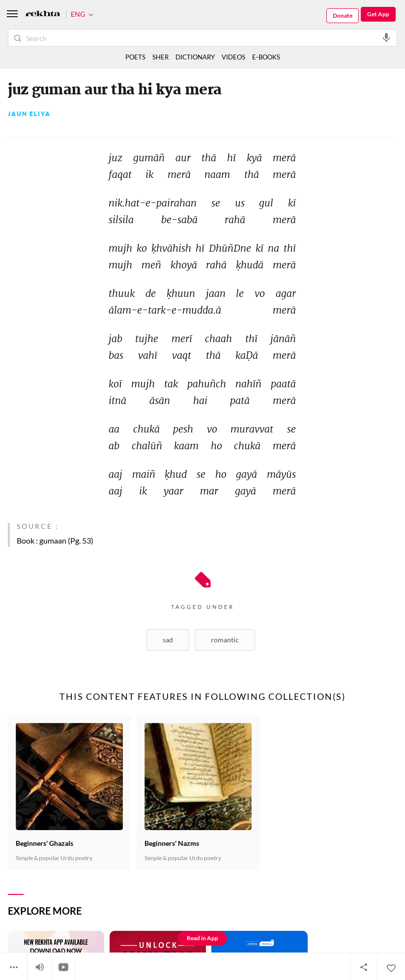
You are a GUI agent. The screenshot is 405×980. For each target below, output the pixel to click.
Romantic (225, 640)
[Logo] (43, 14)
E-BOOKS (266, 57)
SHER (160, 57)
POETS (135, 57)
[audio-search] (386, 37)
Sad (168, 640)
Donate (343, 15)
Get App (378, 14)
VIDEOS (233, 57)
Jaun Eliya (29, 114)
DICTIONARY (195, 57)
